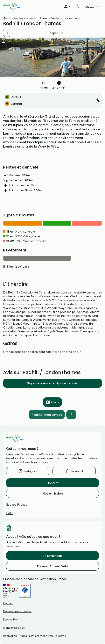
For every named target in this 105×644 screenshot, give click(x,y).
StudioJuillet (27, 636)
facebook (77, 471)
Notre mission (53, 493)
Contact (52, 483)
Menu (90, 7)
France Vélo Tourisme (52, 636)
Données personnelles (17, 611)
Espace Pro (10, 619)
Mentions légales (14, 628)
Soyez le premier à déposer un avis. (53, 383)
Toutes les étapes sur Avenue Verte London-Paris (44, 18)
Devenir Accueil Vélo (52, 566)
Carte (55, 402)
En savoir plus (52, 556)
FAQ (9, 513)
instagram (31, 471)
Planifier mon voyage (47, 415)
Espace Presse (17, 504)
